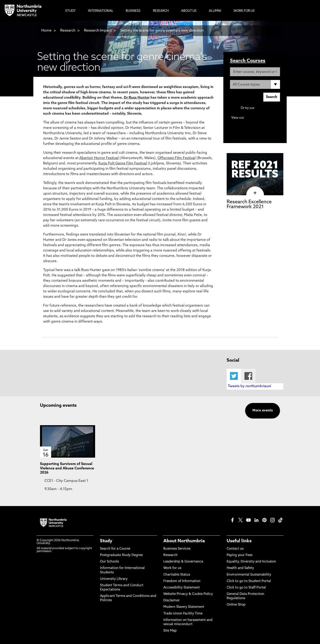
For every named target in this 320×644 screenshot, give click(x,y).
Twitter (234, 376)
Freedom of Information (182, 581)
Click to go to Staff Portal (246, 588)
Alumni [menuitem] (215, 11)
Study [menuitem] (70, 11)
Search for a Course (115, 549)
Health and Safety (240, 568)
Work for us (172, 568)
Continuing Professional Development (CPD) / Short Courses (260, 122)
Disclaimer (172, 601)
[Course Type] (255, 84)
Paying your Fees (240, 555)
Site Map (170, 631)
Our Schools (109, 562)
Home (46, 31)
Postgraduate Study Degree (121, 555)
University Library (114, 579)
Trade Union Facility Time (183, 614)
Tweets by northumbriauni (249, 386)
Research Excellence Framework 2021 (249, 204)
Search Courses (248, 61)
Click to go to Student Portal (249, 581)
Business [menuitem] (133, 11)
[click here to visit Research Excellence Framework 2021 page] (255, 193)
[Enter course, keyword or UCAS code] (255, 72)
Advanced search (268, 108)
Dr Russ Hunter (137, 98)
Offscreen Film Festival (177, 158)
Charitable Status (177, 575)
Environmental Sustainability (249, 575)
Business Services (177, 549)
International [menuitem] (101, 11)
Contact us (235, 549)
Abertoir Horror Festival (99, 158)
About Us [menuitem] (189, 11)
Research (68, 31)
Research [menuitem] (161, 11)
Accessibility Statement (182, 588)
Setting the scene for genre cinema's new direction (162, 31)
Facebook (248, 376)
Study (106, 541)
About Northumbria (184, 541)
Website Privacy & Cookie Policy (188, 594)
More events (263, 411)
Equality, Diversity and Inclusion (251, 562)
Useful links (239, 541)
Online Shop (236, 605)
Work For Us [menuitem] (244, 11)
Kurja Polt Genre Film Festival (123, 163)
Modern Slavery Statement (184, 607)
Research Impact (98, 31)
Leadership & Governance (183, 562)
